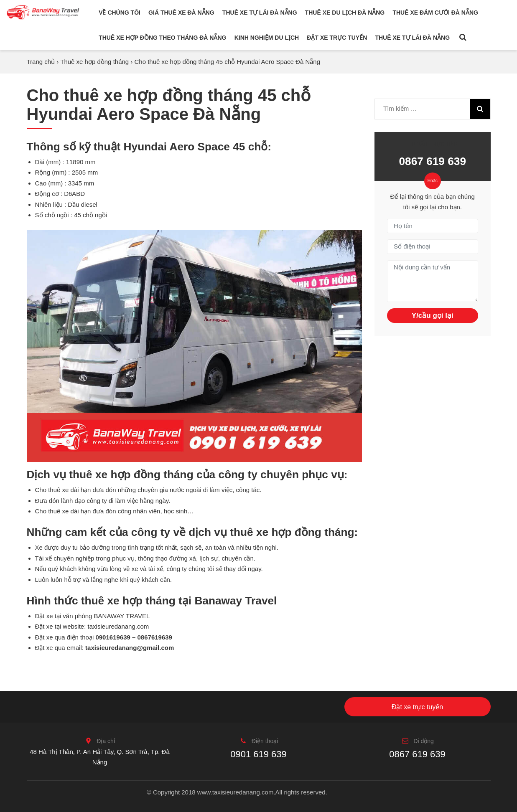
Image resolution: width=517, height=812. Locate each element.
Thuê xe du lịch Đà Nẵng (345, 13)
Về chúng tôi (120, 13)
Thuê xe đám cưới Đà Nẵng (435, 13)
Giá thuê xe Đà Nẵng (181, 13)
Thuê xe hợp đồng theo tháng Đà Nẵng (162, 38)
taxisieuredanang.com (118, 626)
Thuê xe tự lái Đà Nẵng (260, 13)
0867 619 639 (432, 161)
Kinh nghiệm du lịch (267, 38)
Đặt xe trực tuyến (337, 38)
